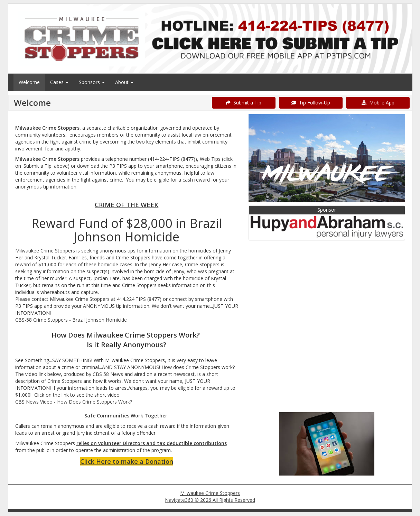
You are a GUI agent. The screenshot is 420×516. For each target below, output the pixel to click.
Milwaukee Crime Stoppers (210, 493)
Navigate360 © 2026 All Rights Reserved (210, 500)
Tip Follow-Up (311, 103)
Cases (59, 82)
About (124, 82)
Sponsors (92, 82)
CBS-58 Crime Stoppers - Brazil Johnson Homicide (71, 320)
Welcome (29, 82)
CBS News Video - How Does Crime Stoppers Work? (74, 402)
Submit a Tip (244, 103)
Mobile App (378, 103)
